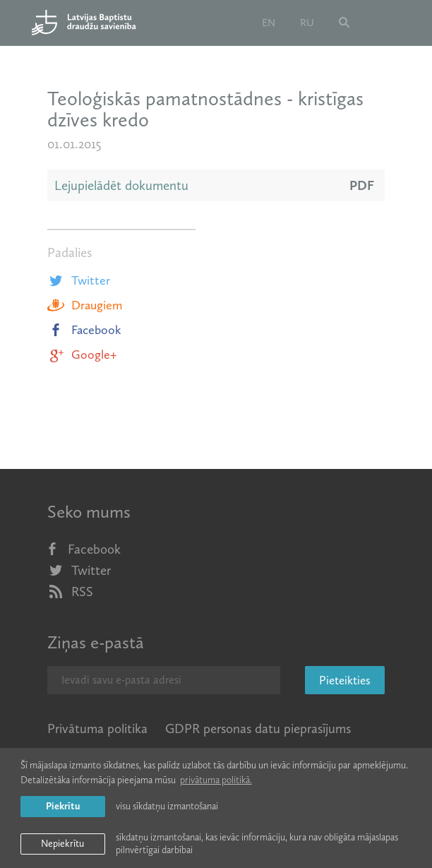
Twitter (79, 280)
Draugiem (85, 305)
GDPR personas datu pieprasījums (258, 729)
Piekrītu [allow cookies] (63, 806)
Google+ (82, 355)
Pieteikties (345, 680)
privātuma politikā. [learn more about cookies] (216, 780)
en (269, 23)
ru (307, 23)
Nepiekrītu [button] (62, 844)
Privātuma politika (97, 729)
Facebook (84, 330)
